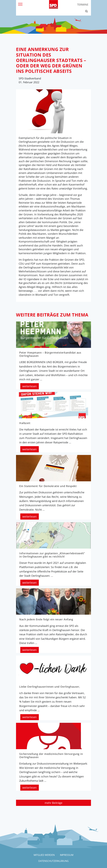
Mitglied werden (44, 855)
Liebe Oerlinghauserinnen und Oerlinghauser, (50, 687)
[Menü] (20, 4)
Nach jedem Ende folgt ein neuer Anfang (46, 619)
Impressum (67, 855)
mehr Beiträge (53, 803)
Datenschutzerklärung (53, 861)
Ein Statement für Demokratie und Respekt (48, 486)
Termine (83, 5)
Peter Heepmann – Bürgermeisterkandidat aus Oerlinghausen (50, 354)
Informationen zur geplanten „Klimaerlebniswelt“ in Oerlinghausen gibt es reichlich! (52, 555)
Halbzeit (25, 423)
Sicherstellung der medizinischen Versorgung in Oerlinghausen (51, 755)
